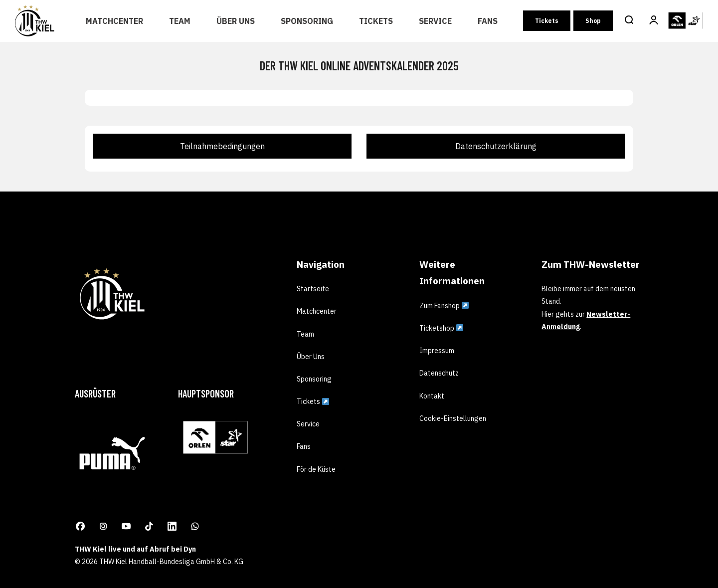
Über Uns (236, 21)
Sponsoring (307, 21)
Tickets (376, 21)
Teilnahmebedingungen (222, 146)
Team (180, 21)
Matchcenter (114, 21)
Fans (488, 21)
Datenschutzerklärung (496, 146)
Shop (593, 21)
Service (435, 21)
